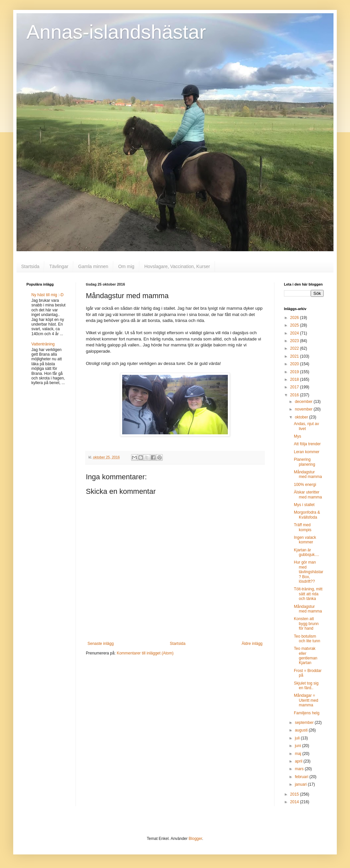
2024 (295, 333)
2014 (295, 802)
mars (300, 769)
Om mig (126, 266)
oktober (302, 417)
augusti (302, 730)
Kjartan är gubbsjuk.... (306, 552)
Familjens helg (307, 713)
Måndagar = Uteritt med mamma (306, 700)
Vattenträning (43, 344)
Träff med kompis (303, 527)
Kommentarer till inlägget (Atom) (145, 653)
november (304, 409)
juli (298, 738)
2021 (295, 356)
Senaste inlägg (101, 644)
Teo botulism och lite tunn (307, 639)
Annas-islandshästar (116, 32)
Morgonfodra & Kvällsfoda (307, 515)
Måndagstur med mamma (308, 474)
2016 (295, 395)
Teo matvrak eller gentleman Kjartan (306, 656)
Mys (297, 436)
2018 (295, 379)
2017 (295, 387)
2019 (295, 372)
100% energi (305, 485)
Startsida (30, 266)
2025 (295, 325)
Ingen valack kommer (305, 540)
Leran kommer (307, 452)
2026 (295, 318)
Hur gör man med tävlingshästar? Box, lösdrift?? (309, 572)
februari (302, 777)
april (299, 761)
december (304, 402)
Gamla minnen (93, 266)
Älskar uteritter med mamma (308, 494)
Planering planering (304, 462)
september (305, 723)
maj (299, 754)
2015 (295, 794)
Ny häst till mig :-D (47, 295)
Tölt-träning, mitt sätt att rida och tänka (308, 594)
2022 (295, 348)
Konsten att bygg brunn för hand (306, 624)
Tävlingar (59, 266)
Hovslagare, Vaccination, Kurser (177, 266)
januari (301, 784)
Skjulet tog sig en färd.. (306, 686)
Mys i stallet (304, 505)
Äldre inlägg (252, 644)
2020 (295, 364)
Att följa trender (307, 444)
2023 (295, 341)
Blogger (195, 839)
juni (298, 746)
